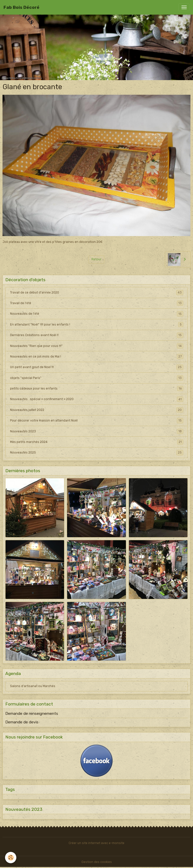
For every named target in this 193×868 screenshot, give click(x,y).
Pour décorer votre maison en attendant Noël (97, 421)
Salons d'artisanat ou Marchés (33, 686)
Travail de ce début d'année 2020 (97, 293)
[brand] (21, 7)
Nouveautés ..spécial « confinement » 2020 (97, 399)
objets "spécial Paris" (97, 378)
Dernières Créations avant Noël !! (97, 335)
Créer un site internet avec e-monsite (96, 843)
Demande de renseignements (32, 714)
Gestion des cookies (97, 862)
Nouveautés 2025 (97, 453)
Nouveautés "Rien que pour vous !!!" (97, 346)
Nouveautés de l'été (97, 314)
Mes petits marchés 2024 (97, 442)
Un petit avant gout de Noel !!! (97, 367)
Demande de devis (22, 722)
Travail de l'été (97, 303)
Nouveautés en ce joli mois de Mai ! (97, 357)
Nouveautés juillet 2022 (97, 410)
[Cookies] (11, 858)
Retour (96, 259)
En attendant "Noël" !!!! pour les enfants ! (97, 325)
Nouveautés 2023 (97, 431)
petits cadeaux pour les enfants (97, 389)
